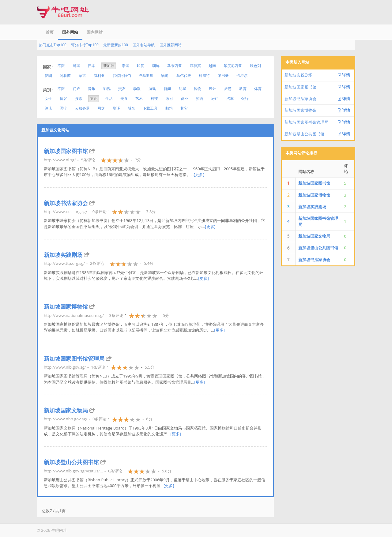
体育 (258, 89)
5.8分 (166, 471)
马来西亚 (175, 66)
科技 (154, 98)
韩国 (77, 66)
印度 (141, 66)
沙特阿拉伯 (122, 75)
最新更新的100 (116, 45)
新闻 (167, 89)
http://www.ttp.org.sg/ (64, 263)
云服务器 (82, 108)
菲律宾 (195, 66)
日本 (92, 66)
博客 (63, 98)
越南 (212, 66)
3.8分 (151, 212)
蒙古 (82, 75)
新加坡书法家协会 (66, 203)
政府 (169, 98)
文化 (94, 98)
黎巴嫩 (223, 75)
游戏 (152, 89)
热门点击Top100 (53, 45)
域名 (131, 108)
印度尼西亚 (233, 66)
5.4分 (148, 263)
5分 (166, 315)
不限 (61, 66)
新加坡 (109, 66)
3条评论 (116, 315)
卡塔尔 (242, 75)
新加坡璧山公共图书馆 (71, 462)
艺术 (139, 98)
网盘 (101, 108)
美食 (124, 98)
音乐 (92, 89)
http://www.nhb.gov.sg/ (66, 419)
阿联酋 (65, 75)
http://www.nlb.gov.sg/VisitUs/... (73, 471)
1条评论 (98, 367)
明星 (183, 89)
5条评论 (88, 160)
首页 (50, 32)
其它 (184, 108)
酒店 (48, 108)
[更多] (199, 175)
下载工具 (150, 108)
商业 (185, 98)
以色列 (255, 66)
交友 (122, 89)
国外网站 (70, 32)
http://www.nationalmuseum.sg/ (74, 315)
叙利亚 (99, 75)
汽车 (230, 98)
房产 (215, 98)
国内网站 (95, 32)
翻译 (116, 108)
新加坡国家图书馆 (66, 151)
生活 (109, 98)
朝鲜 (156, 66)
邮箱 (169, 108)
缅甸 (165, 75)
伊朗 (48, 75)
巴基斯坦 (146, 75)
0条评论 (100, 212)
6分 (149, 419)
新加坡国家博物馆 (66, 306)
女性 (48, 98)
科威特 (204, 75)
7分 (138, 160)
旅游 (228, 89)
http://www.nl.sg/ (60, 160)
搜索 (79, 98)
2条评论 (97, 263)
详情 (344, 75)
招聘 (200, 98)
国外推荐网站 (171, 45)
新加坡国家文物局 (66, 410)
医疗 (63, 108)
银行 (245, 98)
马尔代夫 (184, 75)
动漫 (137, 89)
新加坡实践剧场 (63, 255)
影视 (107, 89)
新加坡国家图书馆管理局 (74, 359)
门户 (77, 89)
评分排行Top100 (85, 45)
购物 (198, 89)
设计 (213, 89)
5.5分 (150, 367)
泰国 (126, 66)
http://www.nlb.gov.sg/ (65, 367)
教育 (243, 89)
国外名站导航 (144, 45)
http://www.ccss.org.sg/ (66, 212)
